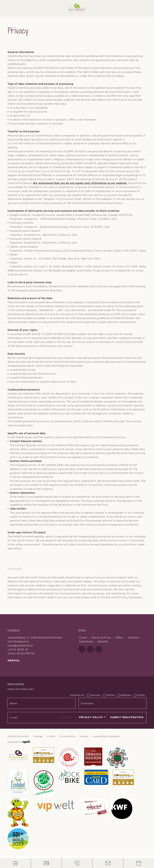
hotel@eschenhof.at (20, 645)
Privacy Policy (92, 717)
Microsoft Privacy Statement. (125, 597)
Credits (51, 736)
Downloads (86, 641)
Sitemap (38, 736)
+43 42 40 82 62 (18, 649)
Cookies (84, 736)
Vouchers (134, 637)
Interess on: (77, 695)
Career (83, 637)
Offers (119, 637)
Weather (103, 641)
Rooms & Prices (101, 637)
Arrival (14, 660)
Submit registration (127, 717)
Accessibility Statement (106, 736)
